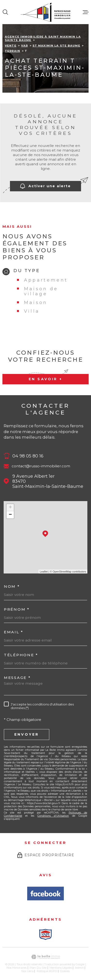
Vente (11, 46)
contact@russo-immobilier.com (41, 466)
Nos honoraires (17, 968)
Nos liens (28, 971)
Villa (32, 311)
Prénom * (17, 609)
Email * (14, 632)
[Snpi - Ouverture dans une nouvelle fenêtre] (45, 934)
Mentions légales (61, 968)
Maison (36, 302)
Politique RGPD (47, 971)
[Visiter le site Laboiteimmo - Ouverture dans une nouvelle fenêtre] (45, 957)
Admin (79, 968)
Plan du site (38, 968)
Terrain (12, 51)
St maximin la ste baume (56, 46)
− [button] (10, 515)
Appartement (46, 280)
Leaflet (44, 572)
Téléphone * (21, 655)
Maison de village (41, 291)
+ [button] (10, 508)
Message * (17, 678)
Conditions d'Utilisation (53, 816)
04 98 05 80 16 (28, 456)
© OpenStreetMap (61, 572)
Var (25, 46)
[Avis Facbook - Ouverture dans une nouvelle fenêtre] (46, 894)
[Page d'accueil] (45, 12)
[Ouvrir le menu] (86, 12)
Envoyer (27, 734)
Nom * (12, 586)
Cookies (65, 971)
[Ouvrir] (5, 12)
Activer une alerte (45, 186)
